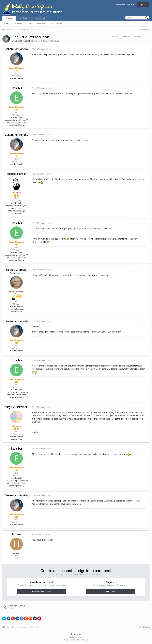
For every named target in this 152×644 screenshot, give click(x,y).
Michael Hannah (16, 174)
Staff (29, 24)
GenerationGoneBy (23, 41)
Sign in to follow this (122, 37)
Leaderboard (57, 24)
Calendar (18, 24)
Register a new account (42, 592)
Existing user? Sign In (125, 5)
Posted (40, 49)
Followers (138, 37)
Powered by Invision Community (76, 640)
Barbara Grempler (16, 270)
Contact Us (76, 634)
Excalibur (16, 88)
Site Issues (54, 41)
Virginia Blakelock (16, 407)
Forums (6, 24)
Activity (24, 18)
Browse (9, 18)
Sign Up (143, 5)
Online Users (41, 24)
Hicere (16, 534)
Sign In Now (110, 592)
